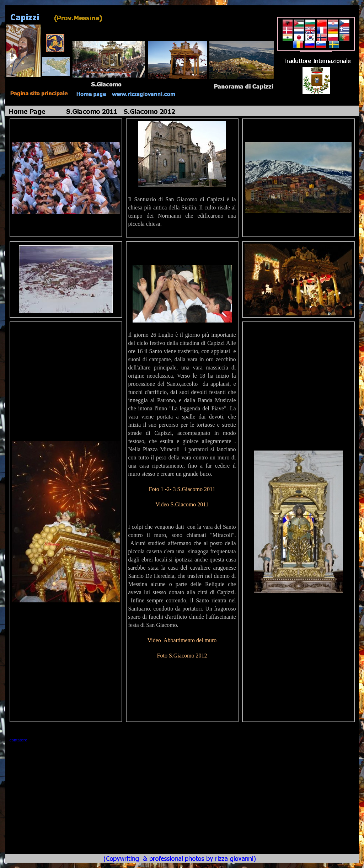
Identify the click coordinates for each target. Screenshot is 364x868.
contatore (18, 740)
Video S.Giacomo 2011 (182, 504)
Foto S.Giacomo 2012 (182, 656)
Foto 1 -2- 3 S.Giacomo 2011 (182, 489)
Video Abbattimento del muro (182, 640)
